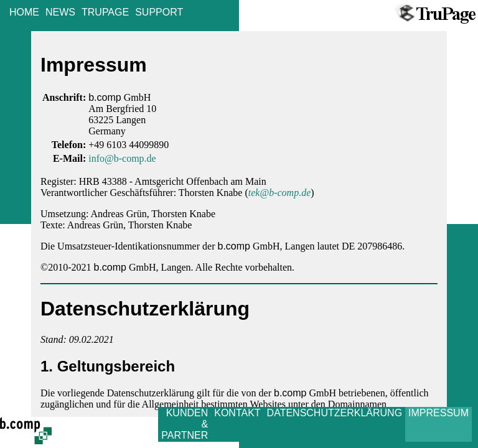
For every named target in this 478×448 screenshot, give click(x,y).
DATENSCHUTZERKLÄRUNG (335, 413)
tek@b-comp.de (279, 193)
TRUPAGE (105, 12)
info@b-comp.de (122, 158)
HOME (24, 12)
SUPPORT (159, 12)
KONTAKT (237, 413)
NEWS (60, 12)
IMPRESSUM (438, 413)
